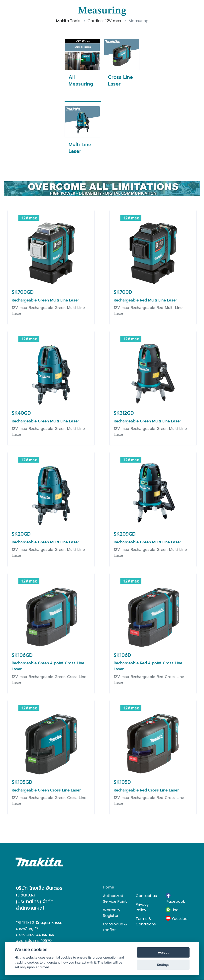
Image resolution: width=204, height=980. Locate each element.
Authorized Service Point (115, 898)
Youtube (177, 918)
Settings (163, 965)
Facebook (175, 898)
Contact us (146, 896)
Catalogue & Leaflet (115, 927)
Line (172, 910)
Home (109, 887)
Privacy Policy (142, 907)
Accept (163, 952)
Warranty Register (112, 913)
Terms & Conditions (146, 921)
